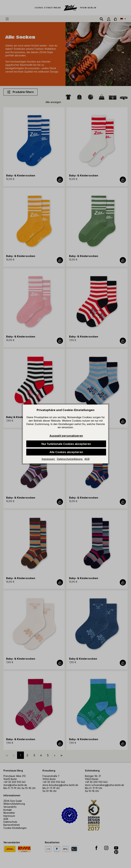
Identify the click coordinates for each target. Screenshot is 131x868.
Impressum (49, 459)
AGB (87, 459)
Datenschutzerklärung (70, 459)
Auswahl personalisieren (66, 436)
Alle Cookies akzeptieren (66, 452)
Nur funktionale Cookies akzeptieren (66, 444)
